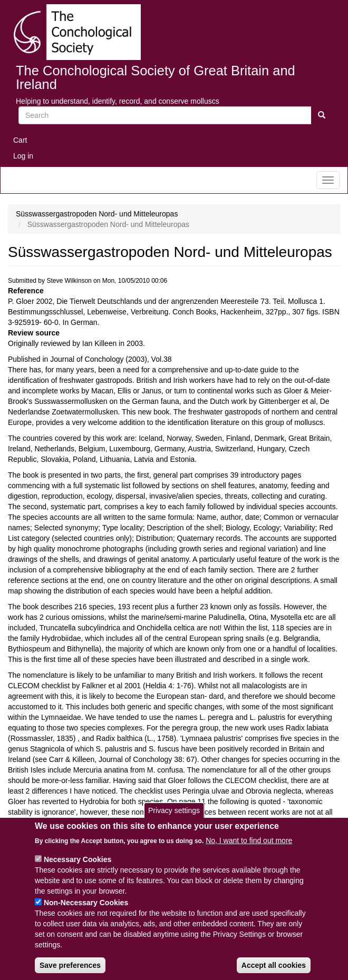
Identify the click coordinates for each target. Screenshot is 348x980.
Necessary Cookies (78, 869)
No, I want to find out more (249, 850)
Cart (20, 140)
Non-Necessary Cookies (86, 913)
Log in (23, 156)
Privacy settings (174, 821)
